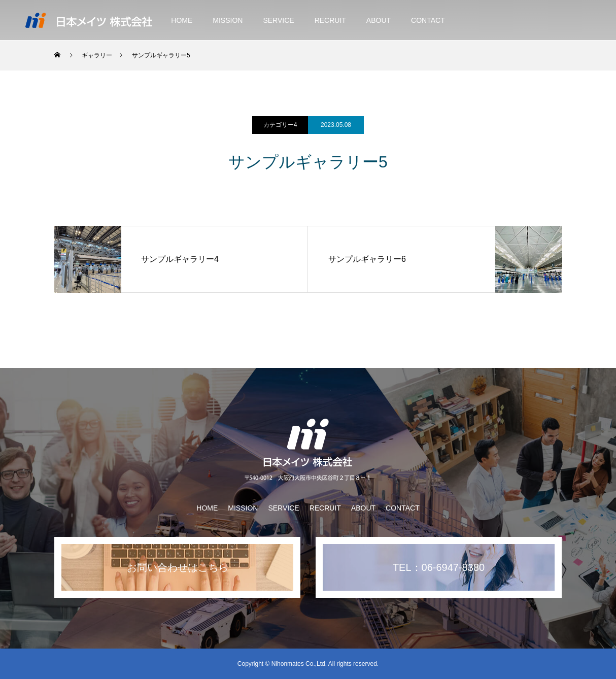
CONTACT (428, 20)
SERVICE (278, 20)
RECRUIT (330, 20)
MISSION (228, 20)
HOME (182, 20)
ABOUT (379, 20)
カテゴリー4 (280, 125)
